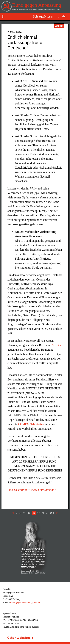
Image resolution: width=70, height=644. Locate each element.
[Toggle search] (59, 16)
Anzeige (57, 345)
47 (38, 513)
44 (24, 513)
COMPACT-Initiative (31, 424)
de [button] (64, 16)
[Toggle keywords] (43, 16)
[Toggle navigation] (3, 16)
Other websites (19, 638)
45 (29, 513)
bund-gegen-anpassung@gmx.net (25, 603)
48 (43, 513)
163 (52, 513)
